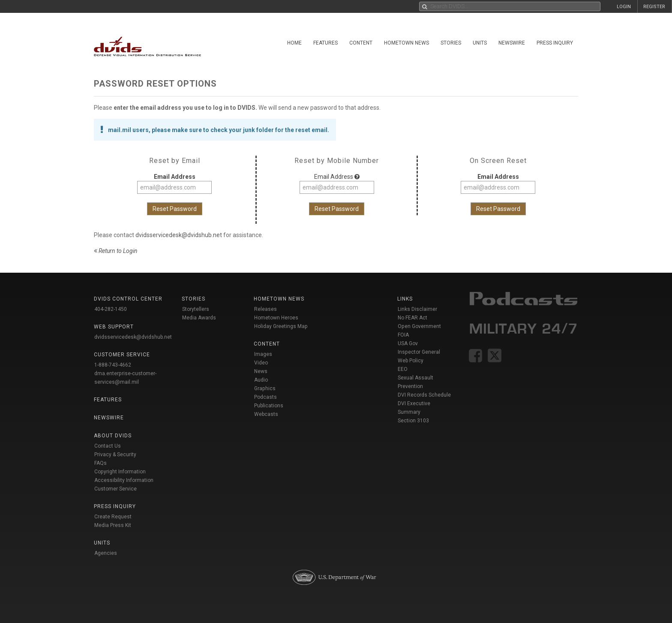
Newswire (512, 43)
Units (480, 43)
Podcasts (265, 397)
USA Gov (408, 343)
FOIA (403, 335)
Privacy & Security (115, 454)
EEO (403, 369)
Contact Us (108, 446)
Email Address (175, 177)
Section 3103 (413, 421)
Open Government (419, 326)
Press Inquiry (555, 43)
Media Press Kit (113, 525)
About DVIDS (113, 436)
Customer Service (115, 489)
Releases (265, 309)
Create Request (113, 517)
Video (261, 363)
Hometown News (406, 43)
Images (263, 354)
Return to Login (116, 251)
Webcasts (266, 414)
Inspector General (419, 352)
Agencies (106, 553)
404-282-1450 (111, 309)
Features (325, 43)
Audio (261, 380)
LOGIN (624, 7)
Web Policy (411, 361)
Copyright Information (120, 472)
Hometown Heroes (276, 318)
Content (361, 43)
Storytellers (196, 309)
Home (294, 43)
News (261, 371)
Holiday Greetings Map (281, 326)
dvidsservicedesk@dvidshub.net (179, 235)
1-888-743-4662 (113, 365)
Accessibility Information (124, 480)
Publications (269, 406)
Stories (451, 43)
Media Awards (199, 318)
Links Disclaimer (417, 309)
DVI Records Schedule (424, 395)
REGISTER (654, 7)
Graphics (265, 388)
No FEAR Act (412, 318)
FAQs (100, 463)
